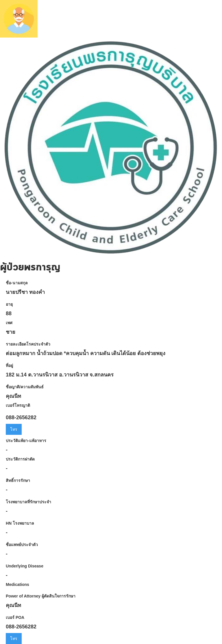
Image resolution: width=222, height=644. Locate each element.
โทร (14, 429)
